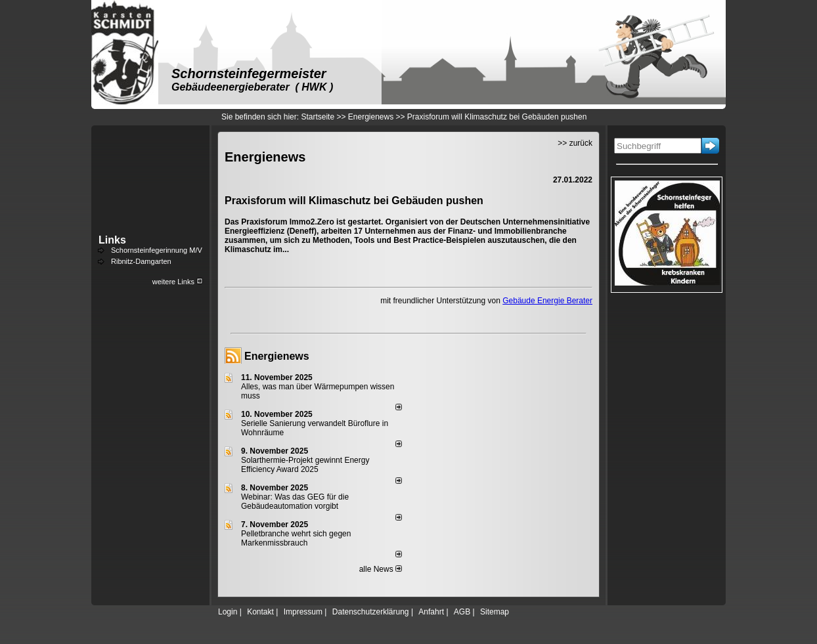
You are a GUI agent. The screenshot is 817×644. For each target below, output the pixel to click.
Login (228, 612)
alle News (381, 569)
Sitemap (495, 612)
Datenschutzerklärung (371, 612)
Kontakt (260, 612)
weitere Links (178, 282)
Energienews (277, 356)
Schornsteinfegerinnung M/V (157, 250)
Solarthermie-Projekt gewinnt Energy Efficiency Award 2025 (305, 465)
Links (112, 240)
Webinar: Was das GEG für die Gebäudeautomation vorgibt (295, 502)
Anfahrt (431, 612)
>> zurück (575, 143)
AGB (462, 612)
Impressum (303, 612)
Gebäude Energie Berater (547, 301)
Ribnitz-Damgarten (141, 261)
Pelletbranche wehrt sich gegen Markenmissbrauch (296, 538)
